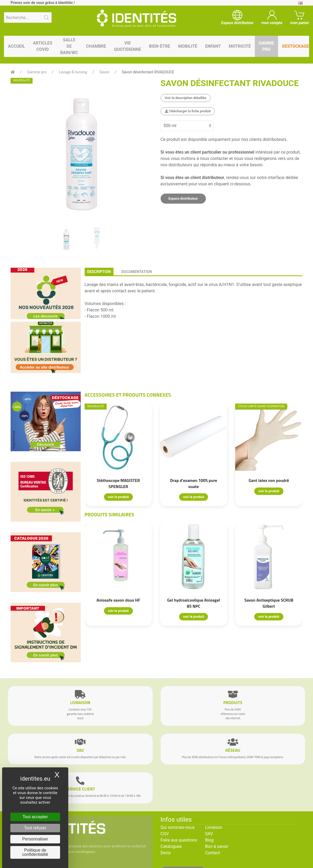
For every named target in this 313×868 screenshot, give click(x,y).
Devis (166, 853)
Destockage (295, 46)
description (99, 272)
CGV (165, 834)
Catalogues (171, 846)
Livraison (214, 827)
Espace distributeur (183, 198)
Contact (212, 853)
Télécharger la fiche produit (188, 111)
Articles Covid (42, 46)
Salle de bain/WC (69, 46)
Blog (209, 840)
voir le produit (118, 497)
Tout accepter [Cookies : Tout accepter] (35, 817)
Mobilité (188, 46)
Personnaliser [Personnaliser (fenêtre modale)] (35, 839)
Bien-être (160, 46)
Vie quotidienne (128, 46)
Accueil (16, 46)
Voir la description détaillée (186, 98)
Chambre (96, 46)
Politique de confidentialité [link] (35, 852)
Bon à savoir (217, 846)
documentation (137, 272)
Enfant (213, 46)
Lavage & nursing (73, 72)
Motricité (240, 46)
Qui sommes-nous (178, 827)
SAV (209, 834)
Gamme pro (267, 46)
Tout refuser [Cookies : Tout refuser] (35, 828)
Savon (105, 72)
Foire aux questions (179, 840)
